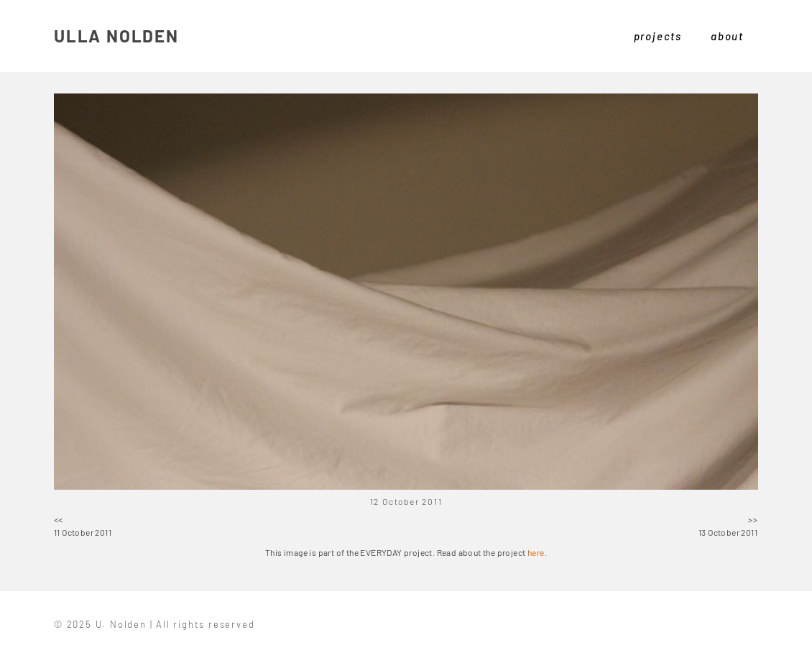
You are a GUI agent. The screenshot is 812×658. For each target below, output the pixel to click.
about (727, 36)
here (536, 552)
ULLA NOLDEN (116, 36)
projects (658, 36)
